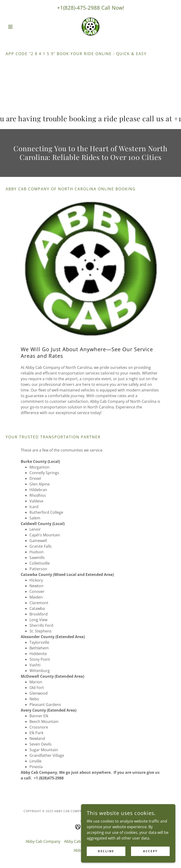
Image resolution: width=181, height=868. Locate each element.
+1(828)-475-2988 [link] (78, 8)
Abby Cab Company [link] (43, 841)
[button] (18, 27)
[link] (90, 27)
